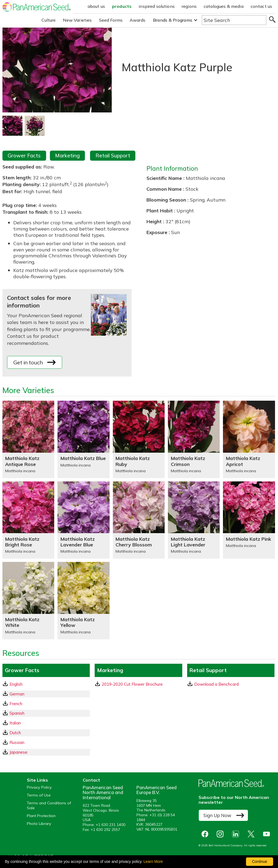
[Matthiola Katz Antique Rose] (28, 439)
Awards (138, 20)
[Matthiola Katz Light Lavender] (194, 520)
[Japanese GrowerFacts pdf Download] (46, 752)
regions (189, 6)
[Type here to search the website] (234, 20)
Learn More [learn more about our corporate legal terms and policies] (153, 861)
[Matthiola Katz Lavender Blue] (83, 520)
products (122, 6)
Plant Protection (41, 816)
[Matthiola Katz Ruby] (139, 439)
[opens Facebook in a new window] (206, 834)
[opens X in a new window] (252, 834)
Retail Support (113, 156)
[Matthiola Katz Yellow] (83, 600)
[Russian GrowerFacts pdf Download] (46, 742)
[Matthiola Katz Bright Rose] (28, 520)
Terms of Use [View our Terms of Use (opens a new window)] (39, 795)
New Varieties (77, 20)
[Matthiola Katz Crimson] (194, 439)
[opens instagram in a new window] (221, 834)
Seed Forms (111, 20)
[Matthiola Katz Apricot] (249, 439)
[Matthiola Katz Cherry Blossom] (139, 520)
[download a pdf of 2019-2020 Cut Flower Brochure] (138, 684)
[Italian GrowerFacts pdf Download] (46, 723)
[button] (175, 20)
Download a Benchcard (213, 684)
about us (96, 6)
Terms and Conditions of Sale (49, 805)
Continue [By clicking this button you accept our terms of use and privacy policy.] (260, 861)
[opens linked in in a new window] (237, 834)
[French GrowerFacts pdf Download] (46, 704)
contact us (261, 6)
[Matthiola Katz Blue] (83, 439)
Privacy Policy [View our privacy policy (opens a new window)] (39, 787)
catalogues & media (224, 6)
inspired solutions (157, 6)
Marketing (67, 156)
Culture (49, 20)
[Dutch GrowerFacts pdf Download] (46, 733)
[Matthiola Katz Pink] (249, 520)
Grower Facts (24, 156)
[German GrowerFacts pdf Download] (46, 694)
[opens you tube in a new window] (268, 834)
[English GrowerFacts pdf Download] (46, 684)
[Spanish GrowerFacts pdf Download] (46, 713)
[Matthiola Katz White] (28, 600)
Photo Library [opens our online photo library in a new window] (39, 824)
